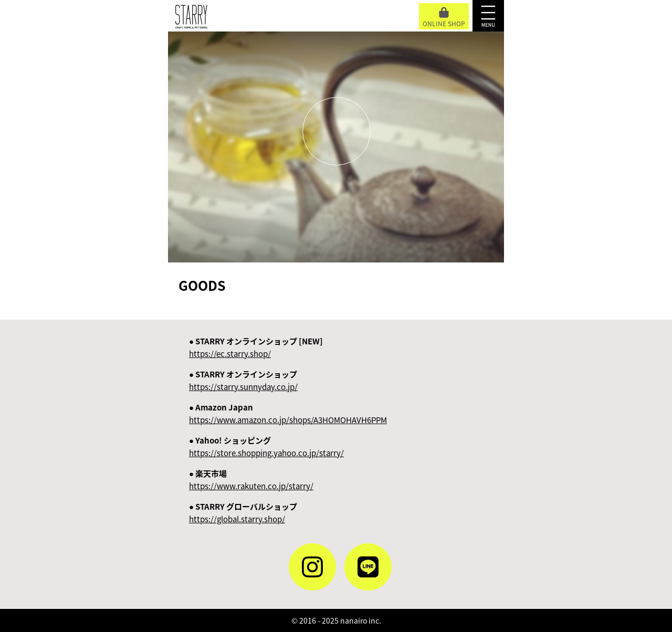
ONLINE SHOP (444, 18)
